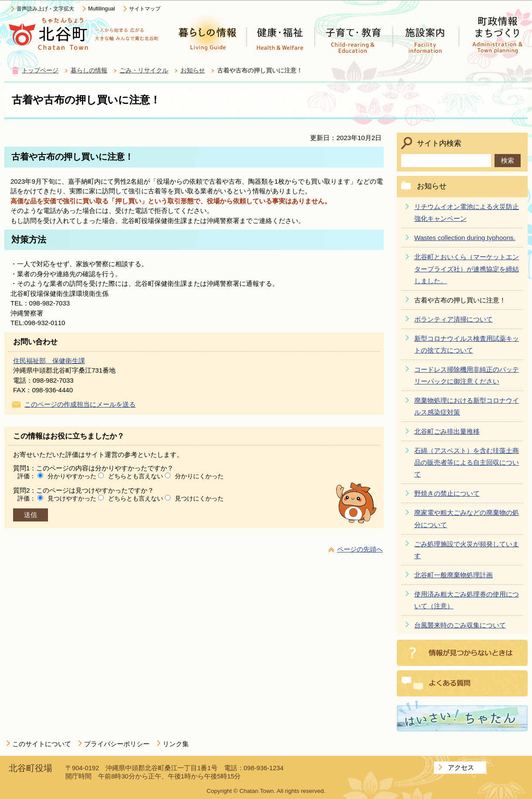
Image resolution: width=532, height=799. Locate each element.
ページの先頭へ (360, 549)
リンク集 (176, 744)
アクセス (461, 767)
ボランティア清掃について (454, 319)
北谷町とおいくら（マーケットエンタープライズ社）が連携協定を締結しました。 (467, 269)
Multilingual (102, 9)
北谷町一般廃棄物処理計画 (454, 575)
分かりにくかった (199, 476)
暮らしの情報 (89, 70)
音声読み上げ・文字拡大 (45, 9)
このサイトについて (42, 744)
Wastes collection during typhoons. (465, 238)
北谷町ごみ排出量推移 (447, 431)
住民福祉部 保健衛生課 (49, 361)
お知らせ (193, 70)
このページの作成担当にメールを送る (80, 404)
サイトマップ (145, 9)
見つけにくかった (199, 498)
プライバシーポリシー (117, 744)
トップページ (40, 70)
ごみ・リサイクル (144, 70)
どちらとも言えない (136, 476)
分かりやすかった (72, 476)
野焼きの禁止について (447, 493)
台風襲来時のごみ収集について (460, 625)
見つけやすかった (72, 498)
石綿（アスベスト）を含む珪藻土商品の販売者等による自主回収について (467, 462)
